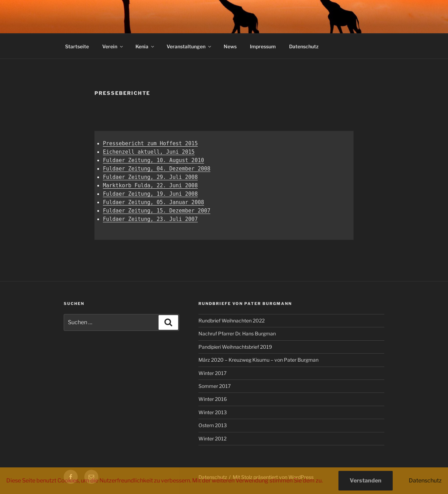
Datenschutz (304, 46)
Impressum (263, 46)
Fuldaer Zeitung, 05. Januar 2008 (153, 202)
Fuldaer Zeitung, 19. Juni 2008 (150, 194)
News (230, 46)
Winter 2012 (212, 439)
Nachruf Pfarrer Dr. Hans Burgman (237, 333)
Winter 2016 (213, 399)
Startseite (77, 46)
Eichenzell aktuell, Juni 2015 (149, 152)
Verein (113, 46)
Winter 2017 (212, 373)
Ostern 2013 (213, 425)
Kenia (145, 46)
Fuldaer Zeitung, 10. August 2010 (153, 160)
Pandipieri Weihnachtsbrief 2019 (235, 347)
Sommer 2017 (215, 386)
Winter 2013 (213, 412)
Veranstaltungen (189, 46)
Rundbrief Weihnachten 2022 (232, 321)
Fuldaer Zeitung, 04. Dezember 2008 (157, 169)
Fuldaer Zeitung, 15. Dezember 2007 (157, 211)
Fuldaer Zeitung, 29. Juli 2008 (150, 177)
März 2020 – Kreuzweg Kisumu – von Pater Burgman (258, 360)
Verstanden (366, 481)
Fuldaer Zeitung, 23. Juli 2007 (150, 219)
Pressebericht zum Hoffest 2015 (150, 144)
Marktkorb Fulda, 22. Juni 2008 (150, 186)
